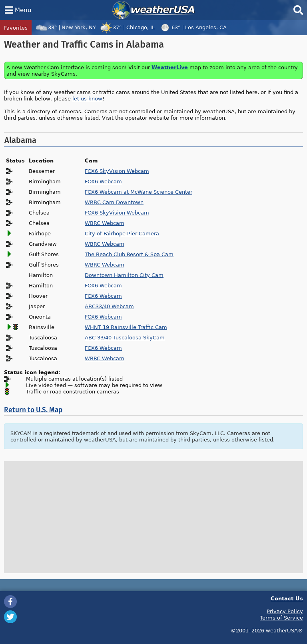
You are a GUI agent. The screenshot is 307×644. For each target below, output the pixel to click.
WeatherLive (170, 67)
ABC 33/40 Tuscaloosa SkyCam (125, 337)
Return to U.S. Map (33, 410)
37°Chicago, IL (127, 27)
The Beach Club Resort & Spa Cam (129, 254)
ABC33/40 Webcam (109, 306)
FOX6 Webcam (103, 181)
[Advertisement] (153, 517)
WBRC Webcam (105, 223)
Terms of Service (281, 618)
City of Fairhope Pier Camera (122, 233)
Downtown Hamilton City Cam (124, 275)
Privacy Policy (285, 611)
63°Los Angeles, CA (193, 27)
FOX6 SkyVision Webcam (117, 171)
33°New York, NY (66, 27)
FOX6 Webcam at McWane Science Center (139, 192)
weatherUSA (153, 10)
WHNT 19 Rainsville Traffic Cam (126, 327)
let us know (87, 98)
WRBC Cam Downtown (114, 202)
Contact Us (287, 598)
